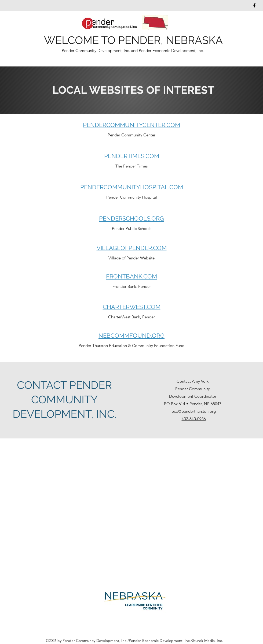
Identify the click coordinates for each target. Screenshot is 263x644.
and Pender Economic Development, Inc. (167, 51)
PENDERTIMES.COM (132, 156)
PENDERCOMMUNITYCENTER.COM (131, 125)
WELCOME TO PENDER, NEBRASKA (133, 40)
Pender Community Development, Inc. (96, 51)
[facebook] (254, 5)
